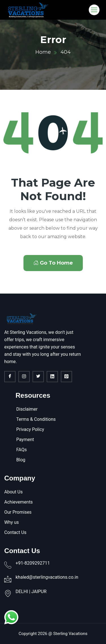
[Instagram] (24, 377)
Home (43, 52)
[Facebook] (10, 377)
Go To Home (53, 263)
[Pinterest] (66, 377)
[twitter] (38, 377)
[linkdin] (52, 377)
